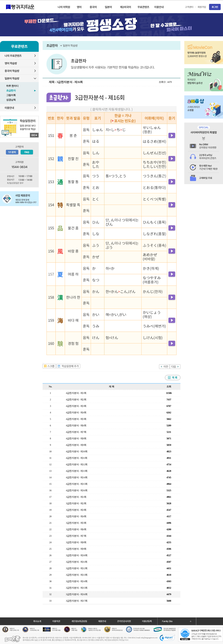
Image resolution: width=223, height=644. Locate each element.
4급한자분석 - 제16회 (77, 490)
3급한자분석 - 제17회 (77, 601)
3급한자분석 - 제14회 (77, 581)
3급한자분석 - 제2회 (76, 503)
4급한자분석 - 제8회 (76, 438)
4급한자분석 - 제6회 (76, 425)
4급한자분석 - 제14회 (77, 477)
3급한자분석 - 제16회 (77, 594)
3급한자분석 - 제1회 (76, 497)
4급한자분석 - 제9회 (76, 445)
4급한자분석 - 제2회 (76, 400)
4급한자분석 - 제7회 (76, 432)
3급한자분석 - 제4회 (76, 516)
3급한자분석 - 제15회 (77, 588)
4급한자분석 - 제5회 (76, 419)
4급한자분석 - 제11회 (77, 458)
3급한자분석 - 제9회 (76, 549)
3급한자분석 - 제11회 (77, 562)
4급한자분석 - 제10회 (77, 451)
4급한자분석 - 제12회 (77, 464)
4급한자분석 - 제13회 (77, 471)
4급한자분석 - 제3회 (76, 406)
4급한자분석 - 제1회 (76, 393)
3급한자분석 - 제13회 (77, 575)
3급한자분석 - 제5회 (76, 523)
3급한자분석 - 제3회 (76, 510)
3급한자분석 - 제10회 (77, 555)
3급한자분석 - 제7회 (76, 536)
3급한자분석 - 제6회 (76, 529)
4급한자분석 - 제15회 (77, 484)
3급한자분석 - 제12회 (77, 568)
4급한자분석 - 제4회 (76, 413)
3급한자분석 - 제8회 (76, 542)
